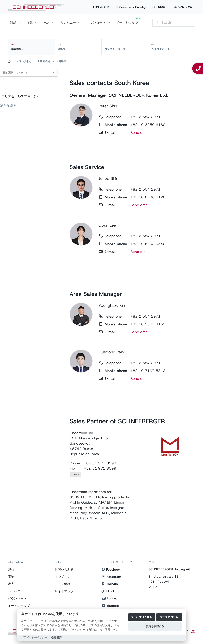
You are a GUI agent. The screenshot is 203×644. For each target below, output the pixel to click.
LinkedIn (110, 584)
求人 (47, 23)
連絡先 (78, 47)
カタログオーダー (172, 47)
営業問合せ (31, 47)
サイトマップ (64, 591)
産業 (30, 23)
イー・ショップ (127, 23)
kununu (110, 598)
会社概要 (56, 637)
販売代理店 (8, 106)
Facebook (111, 570)
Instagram (111, 577)
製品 (14, 23)
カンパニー (69, 23)
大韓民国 (61, 61)
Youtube (110, 606)
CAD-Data (183, 7)
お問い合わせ (101, 7)
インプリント (64, 577)
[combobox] (29, 73)
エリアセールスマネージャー (22, 96)
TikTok (108, 591)
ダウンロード (97, 23)
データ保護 (63, 584)
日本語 (158, 7)
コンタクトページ (125, 47)
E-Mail (75, 475)
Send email (140, 133)
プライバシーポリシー (34, 637)
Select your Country (131, 7)
